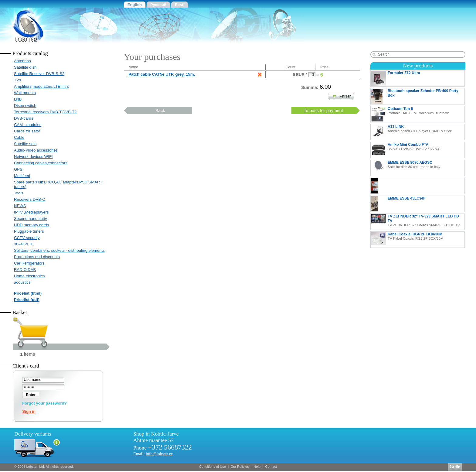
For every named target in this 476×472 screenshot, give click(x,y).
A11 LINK (411, 132)
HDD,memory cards (31, 225)
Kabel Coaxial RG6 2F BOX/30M (407, 240)
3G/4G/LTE (24, 244)
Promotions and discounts (37, 257)
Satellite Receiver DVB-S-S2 (39, 74)
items (27, 354)
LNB (18, 99)
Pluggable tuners (29, 231)
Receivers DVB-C (30, 199)
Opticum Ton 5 (410, 114)
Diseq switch (25, 106)
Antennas (22, 61)
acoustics (22, 282)
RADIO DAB (25, 270)
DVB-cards (24, 118)
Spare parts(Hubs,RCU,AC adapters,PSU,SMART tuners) (58, 184)
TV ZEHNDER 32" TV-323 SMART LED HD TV (415, 222)
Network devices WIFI (33, 157)
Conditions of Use (212, 467)
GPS (18, 169)
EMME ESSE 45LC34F (418, 204)
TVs (17, 80)
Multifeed (22, 176)
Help (257, 467)
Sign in (29, 411)
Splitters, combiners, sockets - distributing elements (59, 250)
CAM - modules (28, 125)
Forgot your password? (44, 403)
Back (160, 111)
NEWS (20, 206)
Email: (153, 454)
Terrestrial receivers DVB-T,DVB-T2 (45, 112)
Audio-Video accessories (36, 150)
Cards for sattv (27, 131)
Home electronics (29, 276)
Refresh (342, 96)
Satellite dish (25, 67)
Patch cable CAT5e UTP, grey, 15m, (162, 74)
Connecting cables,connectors (41, 163)
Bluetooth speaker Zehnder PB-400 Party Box (415, 96)
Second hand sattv (31, 219)
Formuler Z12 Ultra (417, 78)
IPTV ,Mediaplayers (31, 212)
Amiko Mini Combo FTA (406, 150)
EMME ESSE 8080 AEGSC (406, 168)
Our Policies (240, 467)
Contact (271, 467)
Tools (19, 193)
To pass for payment (323, 111)
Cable (19, 137)
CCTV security (27, 238)
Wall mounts (25, 93)
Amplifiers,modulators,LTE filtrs (41, 86)
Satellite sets (25, 144)
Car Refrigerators (29, 263)
